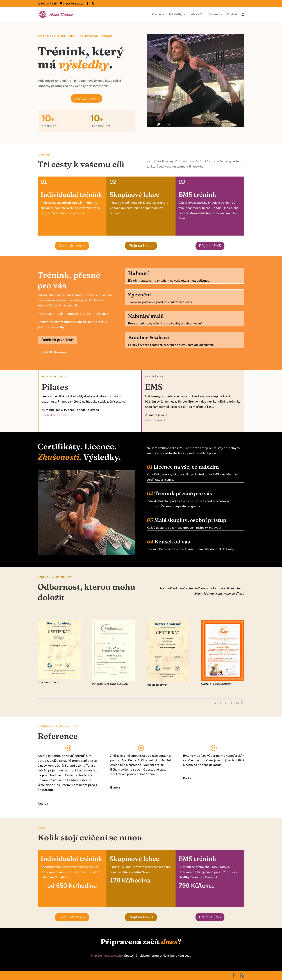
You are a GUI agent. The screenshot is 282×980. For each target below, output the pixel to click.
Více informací (155, 420)
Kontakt (232, 15)
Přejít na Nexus (141, 246)
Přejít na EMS (210, 246)
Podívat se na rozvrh (56, 415)
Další (239, 703)
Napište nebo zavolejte (107, 956)
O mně (156, 15)
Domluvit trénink (72, 246)
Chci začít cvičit (86, 98)
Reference (216, 15)
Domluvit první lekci (57, 340)
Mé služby (176, 15)
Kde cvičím (197, 15)
